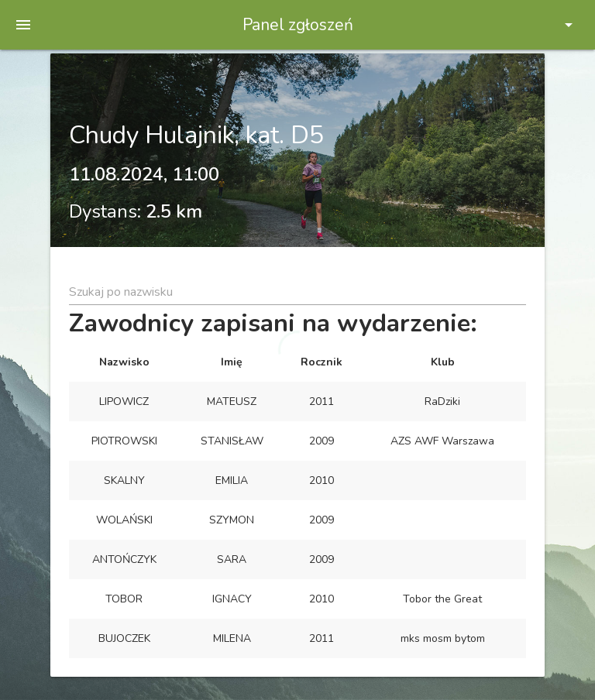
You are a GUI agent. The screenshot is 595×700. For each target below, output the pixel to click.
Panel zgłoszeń (298, 25)
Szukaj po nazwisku (121, 292)
